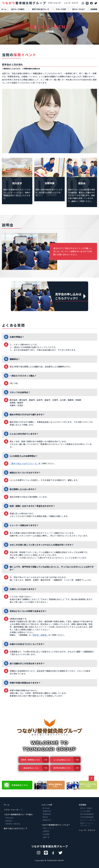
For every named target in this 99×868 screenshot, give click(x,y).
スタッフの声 (47, 805)
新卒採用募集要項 (87, 814)
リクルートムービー (55, 3)
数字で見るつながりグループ (15, 828)
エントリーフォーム (88, 820)
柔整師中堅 (47, 811)
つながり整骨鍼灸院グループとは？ (56, 825)
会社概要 (46, 834)
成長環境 (9, 821)
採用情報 (82, 805)
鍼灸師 (45, 817)
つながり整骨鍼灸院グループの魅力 (18, 814)
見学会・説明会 (86, 808)
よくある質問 (85, 811)
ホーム (7, 805)
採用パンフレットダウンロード (87, 824)
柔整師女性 (47, 820)
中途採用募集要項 (87, 817)
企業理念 (46, 831)
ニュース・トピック (71, 3)
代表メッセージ (49, 828)
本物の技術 (9, 818)
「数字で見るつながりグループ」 (24, 463)
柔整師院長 (47, 814)
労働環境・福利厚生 (13, 824)
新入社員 (46, 808)
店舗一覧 (46, 837)
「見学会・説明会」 (40, 635)
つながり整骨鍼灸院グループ (50, 846)
